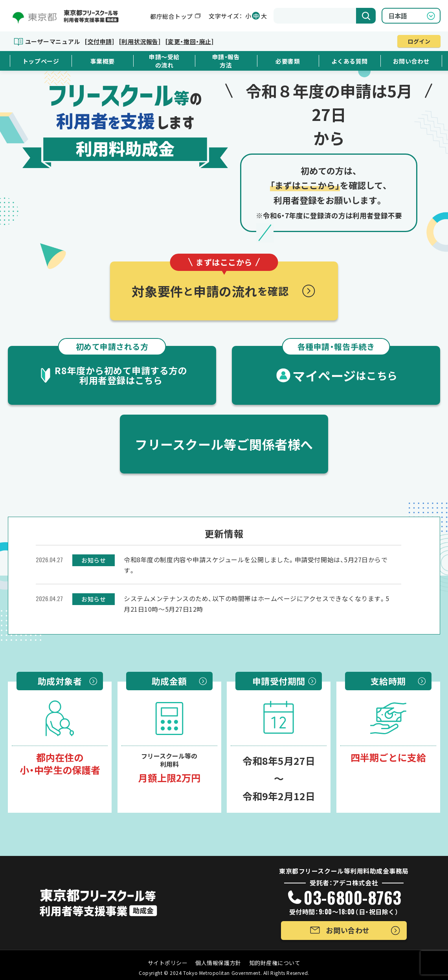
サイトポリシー (168, 963)
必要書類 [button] (288, 61)
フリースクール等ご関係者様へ (224, 444)
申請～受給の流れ (164, 61)
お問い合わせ (411, 61)
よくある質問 (350, 61)
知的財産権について (275, 963)
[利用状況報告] (140, 41)
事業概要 (103, 61)
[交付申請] (99, 41)
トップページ (41, 61)
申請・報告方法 (226, 61)
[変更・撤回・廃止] (189, 41)
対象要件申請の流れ (210, 281)
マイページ (340, 365)
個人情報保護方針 (218, 963)
